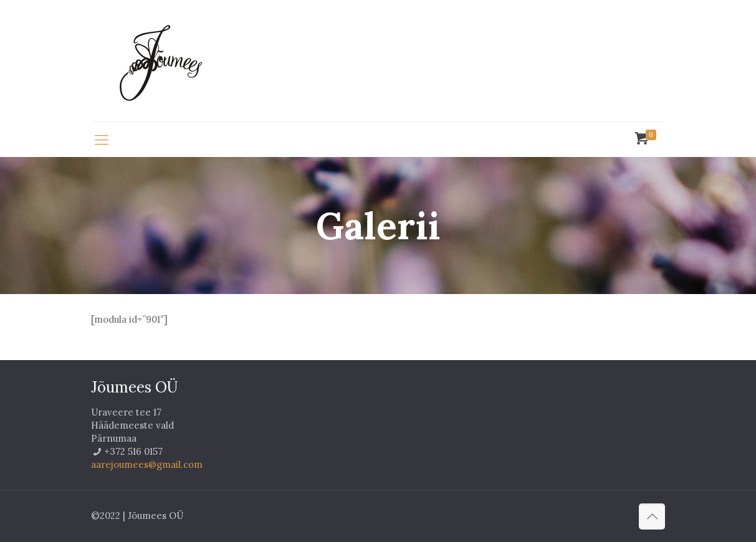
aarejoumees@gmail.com (147, 464)
